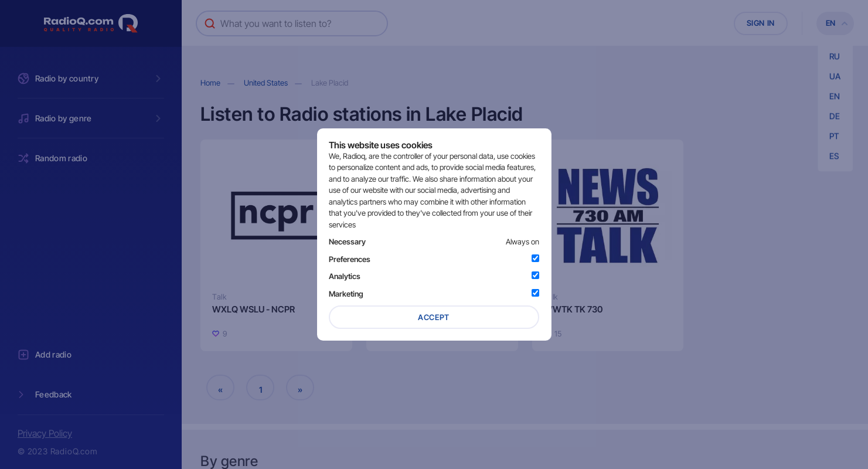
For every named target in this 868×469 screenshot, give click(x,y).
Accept (434, 317)
